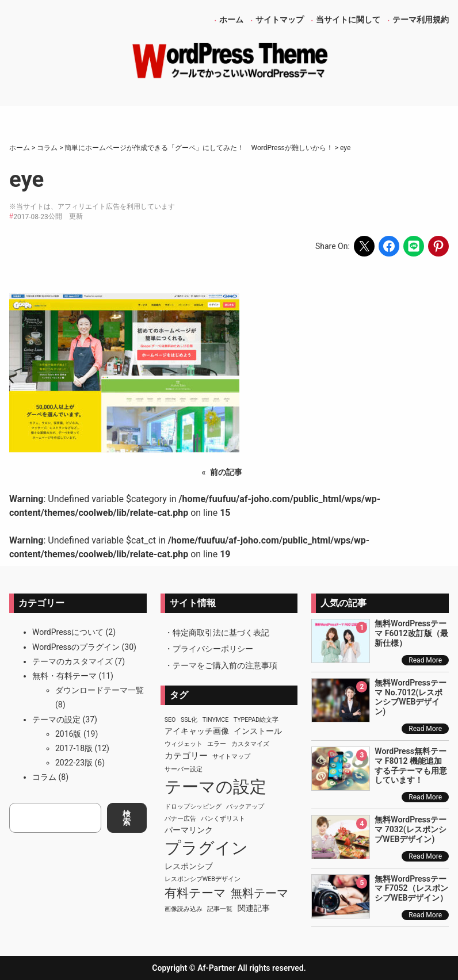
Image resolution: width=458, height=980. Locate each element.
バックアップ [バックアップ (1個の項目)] (245, 807)
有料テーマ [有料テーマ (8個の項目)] (195, 893)
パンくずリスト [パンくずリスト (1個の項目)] (223, 819)
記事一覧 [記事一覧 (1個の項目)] (220, 909)
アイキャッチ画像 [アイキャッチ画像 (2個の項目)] (197, 731)
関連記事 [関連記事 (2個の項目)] (254, 908)
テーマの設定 (56, 719)
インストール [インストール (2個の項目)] (258, 731)
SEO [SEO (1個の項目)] (170, 720)
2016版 (68, 734)
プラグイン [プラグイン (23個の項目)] (206, 848)
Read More (425, 660)
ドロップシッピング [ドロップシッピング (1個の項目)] (193, 807)
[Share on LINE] (414, 246)
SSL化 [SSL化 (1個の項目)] (189, 720)
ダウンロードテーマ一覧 (100, 690)
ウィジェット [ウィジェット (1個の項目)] (184, 744)
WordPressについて (68, 632)
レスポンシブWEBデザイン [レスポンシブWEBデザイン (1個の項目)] (203, 879)
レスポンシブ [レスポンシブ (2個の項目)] (189, 866)
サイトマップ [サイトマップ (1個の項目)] (231, 757)
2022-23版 (74, 763)
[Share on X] (364, 246)
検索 (127, 818)
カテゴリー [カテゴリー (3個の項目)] (186, 756)
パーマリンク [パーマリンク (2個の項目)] (189, 830)
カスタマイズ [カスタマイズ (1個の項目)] (250, 744)
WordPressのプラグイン (76, 647)
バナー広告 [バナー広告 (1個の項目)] (180, 819)
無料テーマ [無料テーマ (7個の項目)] (259, 893)
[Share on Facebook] (389, 246)
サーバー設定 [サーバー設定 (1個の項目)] (184, 769)
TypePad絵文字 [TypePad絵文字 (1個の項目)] (256, 720)
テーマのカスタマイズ (72, 661)
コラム (44, 777)
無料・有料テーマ (64, 676)
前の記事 (226, 472)
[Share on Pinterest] (438, 246)
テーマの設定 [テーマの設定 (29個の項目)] (215, 787)
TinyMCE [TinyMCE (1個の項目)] (215, 720)
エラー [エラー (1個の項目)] (217, 744)
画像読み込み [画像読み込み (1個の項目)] (184, 909)
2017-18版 (74, 748)
